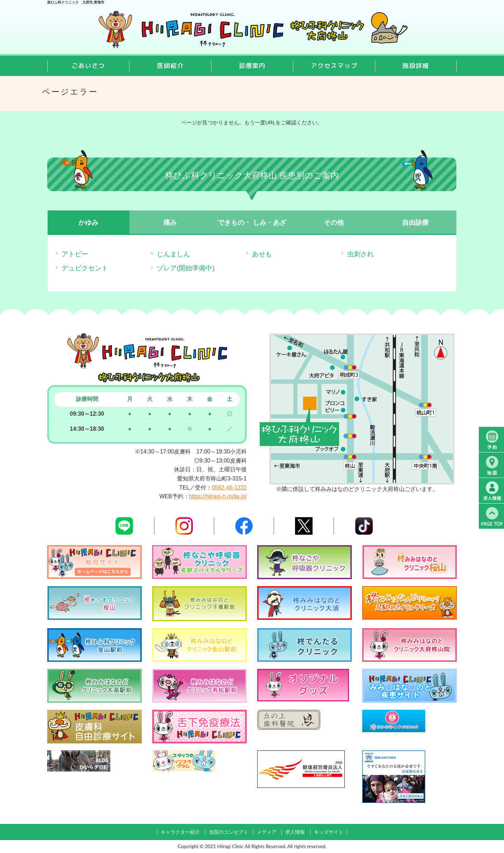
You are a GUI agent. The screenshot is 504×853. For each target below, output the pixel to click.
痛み (170, 223)
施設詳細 (416, 66)
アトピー (75, 254)
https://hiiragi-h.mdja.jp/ (218, 496)
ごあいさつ (88, 66)
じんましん (173, 254)
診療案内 (252, 66)
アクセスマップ (334, 66)
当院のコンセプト (229, 832)
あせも (262, 254)
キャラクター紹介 (180, 832)
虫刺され (360, 254)
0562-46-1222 (229, 488)
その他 (334, 223)
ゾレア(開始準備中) (186, 268)
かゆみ (88, 223)
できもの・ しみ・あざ (252, 223)
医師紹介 (170, 66)
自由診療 (415, 223)
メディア (267, 832)
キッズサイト (329, 832)
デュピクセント (85, 268)
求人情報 (295, 832)
